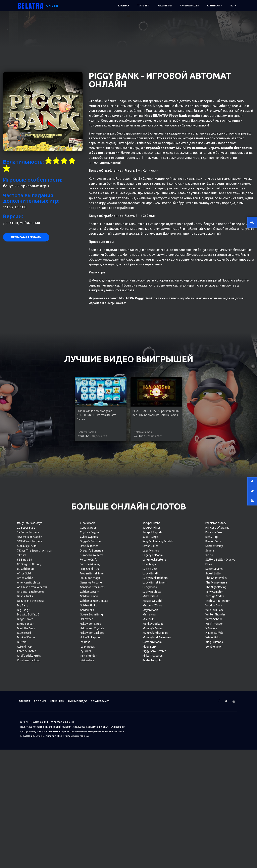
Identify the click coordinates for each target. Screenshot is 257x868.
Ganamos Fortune (91, 729)
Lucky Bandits (151, 720)
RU (232, 6)
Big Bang (23, 752)
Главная (124, 6)
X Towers (211, 775)
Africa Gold (24, 720)
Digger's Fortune (90, 688)
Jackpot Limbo (151, 669)
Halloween (87, 765)
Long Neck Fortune (154, 706)
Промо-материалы (26, 384)
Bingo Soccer (25, 770)
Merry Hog (149, 761)
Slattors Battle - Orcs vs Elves (220, 708)
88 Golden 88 (25, 715)
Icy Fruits (85, 797)
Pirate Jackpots (152, 806)
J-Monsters (87, 806)
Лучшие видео (189, 6)
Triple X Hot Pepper (218, 747)
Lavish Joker (150, 692)
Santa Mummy (214, 692)
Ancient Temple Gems (31, 738)
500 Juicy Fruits (27, 692)
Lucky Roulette (152, 738)
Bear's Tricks (25, 743)
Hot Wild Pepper (90, 784)
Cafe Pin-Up (24, 793)
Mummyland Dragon (155, 779)
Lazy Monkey (151, 697)
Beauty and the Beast (30, 747)
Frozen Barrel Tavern (93, 720)
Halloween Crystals (92, 775)
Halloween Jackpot (92, 779)
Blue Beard (24, 779)
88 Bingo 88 (24, 706)
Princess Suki (214, 678)
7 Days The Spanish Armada (34, 697)
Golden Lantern (90, 738)
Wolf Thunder (214, 770)
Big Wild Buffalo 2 (28, 761)
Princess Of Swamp (217, 674)
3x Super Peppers (28, 678)
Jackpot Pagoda (152, 678)
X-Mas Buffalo (214, 779)
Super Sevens (214, 715)
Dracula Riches (89, 692)
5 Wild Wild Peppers (30, 688)
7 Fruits (22, 701)
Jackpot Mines (152, 674)
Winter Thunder (215, 761)
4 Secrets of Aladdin (30, 683)
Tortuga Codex (215, 743)
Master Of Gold (152, 747)
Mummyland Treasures (157, 784)
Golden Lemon (89, 743)
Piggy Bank (149, 793)
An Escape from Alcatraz (32, 733)
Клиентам (214, 6)
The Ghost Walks (216, 724)
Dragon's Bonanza (91, 697)
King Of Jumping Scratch (158, 688)
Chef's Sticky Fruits (29, 802)
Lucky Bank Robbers (155, 724)
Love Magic (150, 711)
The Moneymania (216, 729)
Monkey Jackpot (153, 770)
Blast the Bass (26, 775)
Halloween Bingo (91, 770)
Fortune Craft (88, 706)
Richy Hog (212, 683)
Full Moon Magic (90, 724)
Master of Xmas (152, 752)
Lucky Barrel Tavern (155, 729)
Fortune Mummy (90, 711)
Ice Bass (85, 788)
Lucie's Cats (150, 715)
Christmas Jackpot (29, 806)
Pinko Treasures (153, 802)
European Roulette (92, 701)
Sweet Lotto (213, 720)
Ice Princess (87, 793)
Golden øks (87, 756)
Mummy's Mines (153, 775)
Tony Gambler (214, 738)
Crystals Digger (90, 678)
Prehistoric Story (216, 669)
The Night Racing (216, 733)
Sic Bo (209, 701)
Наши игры (165, 6)
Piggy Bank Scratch (154, 797)
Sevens (210, 697)
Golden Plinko (89, 752)
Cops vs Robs (88, 674)
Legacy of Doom (153, 701)
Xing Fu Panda (214, 788)
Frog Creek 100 (89, 715)
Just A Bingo (150, 683)
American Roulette (29, 729)
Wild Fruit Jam (214, 756)
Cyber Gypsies (89, 683)
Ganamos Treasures (92, 733)
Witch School (214, 765)
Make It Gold (150, 743)
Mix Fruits (149, 765)
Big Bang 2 (24, 756)
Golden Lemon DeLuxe (94, 747)
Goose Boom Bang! (92, 761)
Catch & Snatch (27, 797)
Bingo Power (25, 765)
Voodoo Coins (214, 752)
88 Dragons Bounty (29, 711)
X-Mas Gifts (213, 784)
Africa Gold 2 (25, 724)
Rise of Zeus (213, 688)
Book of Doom (26, 784)
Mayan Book (150, 756)
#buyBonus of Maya (30, 669)
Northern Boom (152, 788)
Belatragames (119, 847)
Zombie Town (214, 793)
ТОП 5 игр (143, 6)
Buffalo (22, 788)
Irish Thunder (88, 802)
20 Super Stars (26, 674)
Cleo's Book (87, 669)
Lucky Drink (150, 733)
